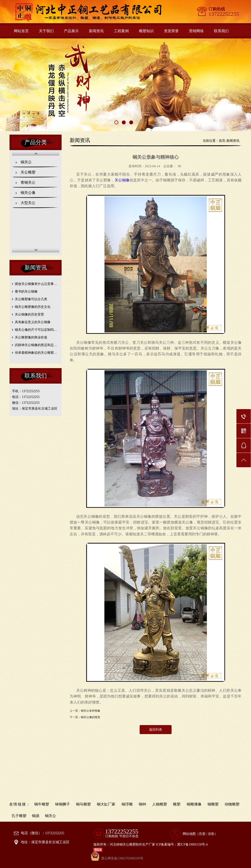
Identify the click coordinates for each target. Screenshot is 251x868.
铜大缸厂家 (106, 804)
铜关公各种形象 (91, 711)
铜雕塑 (213, 804)
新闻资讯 (96, 31)
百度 (202, 834)
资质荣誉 (171, 31)
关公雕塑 (28, 172)
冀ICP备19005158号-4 (192, 844)
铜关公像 (28, 193)
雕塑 (177, 804)
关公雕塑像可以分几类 (31, 299)
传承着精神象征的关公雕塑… (36, 353)
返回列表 (156, 730)
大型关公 (28, 203)
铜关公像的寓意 (91, 717)
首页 (222, 141)
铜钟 (142, 804)
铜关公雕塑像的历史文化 (33, 307)
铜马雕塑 (83, 804)
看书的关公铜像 (26, 292)
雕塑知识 (146, 31)
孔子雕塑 (19, 816)
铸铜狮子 (63, 804)
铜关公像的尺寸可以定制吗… (36, 330)
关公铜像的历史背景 (29, 314)
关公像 (122, 180)
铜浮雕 (127, 804)
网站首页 (21, 31)
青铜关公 (28, 182)
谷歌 (211, 834)
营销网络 (196, 31)
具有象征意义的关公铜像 (33, 322)
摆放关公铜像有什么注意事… (36, 284)
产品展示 (71, 31)
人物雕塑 (160, 804)
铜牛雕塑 (42, 804)
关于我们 (46, 31)
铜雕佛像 (194, 804)
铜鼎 (36, 816)
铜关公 (26, 162)
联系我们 (221, 31)
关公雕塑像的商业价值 (31, 337)
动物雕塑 (232, 804)
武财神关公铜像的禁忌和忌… (36, 345)
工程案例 (121, 31)
